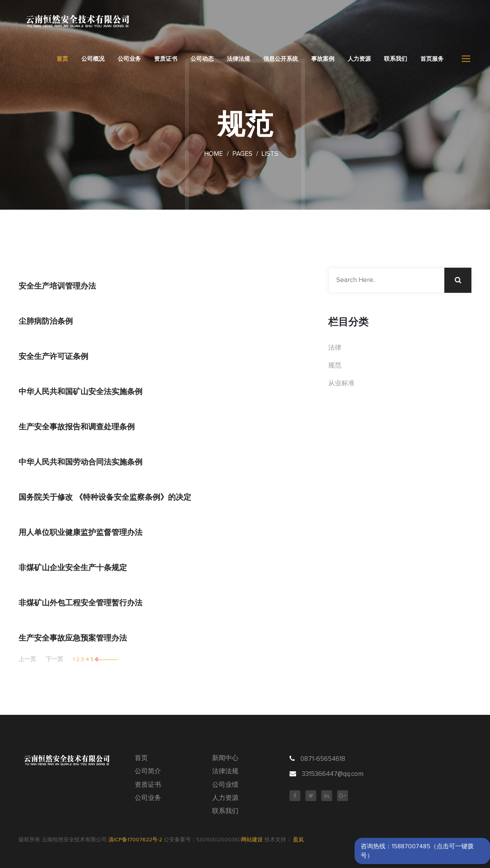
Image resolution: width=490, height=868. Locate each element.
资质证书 (166, 59)
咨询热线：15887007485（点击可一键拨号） (417, 851)
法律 (335, 348)
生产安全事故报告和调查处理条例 (77, 427)
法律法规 (238, 59)
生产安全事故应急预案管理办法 (73, 638)
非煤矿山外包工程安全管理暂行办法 (81, 603)
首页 (62, 59)
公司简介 (148, 771)
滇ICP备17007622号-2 (135, 840)
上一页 (27, 659)
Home (213, 154)
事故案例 (323, 59)
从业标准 (341, 384)
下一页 (54, 659)
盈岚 (298, 840)
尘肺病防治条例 (46, 321)
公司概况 (93, 59)
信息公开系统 (281, 59)
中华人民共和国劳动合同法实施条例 (81, 462)
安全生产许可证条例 (53, 356)
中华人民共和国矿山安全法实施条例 (81, 391)
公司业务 (129, 59)
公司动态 (202, 59)
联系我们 (396, 59)
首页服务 (432, 59)
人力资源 (359, 59)
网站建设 (252, 840)
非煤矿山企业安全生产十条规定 (73, 567)
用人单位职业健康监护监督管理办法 (81, 532)
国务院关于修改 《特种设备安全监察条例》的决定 (105, 497)
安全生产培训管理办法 (57, 286)
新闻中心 (225, 758)
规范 (335, 366)
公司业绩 (225, 785)
